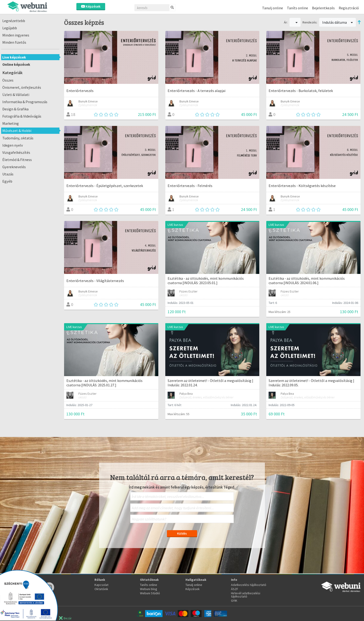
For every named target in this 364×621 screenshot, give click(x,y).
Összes (8, 80)
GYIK (234, 601)
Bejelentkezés (323, 8)
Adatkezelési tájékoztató (249, 585)
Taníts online (297, 8)
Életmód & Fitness (17, 160)
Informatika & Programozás (25, 102)
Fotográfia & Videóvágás (22, 116)
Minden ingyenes (16, 35)
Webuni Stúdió (150, 593)
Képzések (91, 6)
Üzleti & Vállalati (16, 95)
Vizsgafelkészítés (16, 152)
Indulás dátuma (338, 22)
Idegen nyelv (13, 145)
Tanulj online (273, 8)
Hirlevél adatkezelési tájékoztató (246, 595)
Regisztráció (349, 8)
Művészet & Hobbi (17, 131)
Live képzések (14, 57)
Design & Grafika (15, 109)
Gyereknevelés (14, 167)
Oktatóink (101, 589)
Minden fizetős (14, 42)
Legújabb (10, 28)
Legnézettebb (14, 21)
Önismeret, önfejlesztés (22, 87)
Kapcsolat (101, 585)
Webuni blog (149, 589)
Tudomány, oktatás (18, 138)
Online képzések (16, 64)
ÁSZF (235, 589)
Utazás (8, 174)
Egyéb (7, 181)
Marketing (11, 123)
